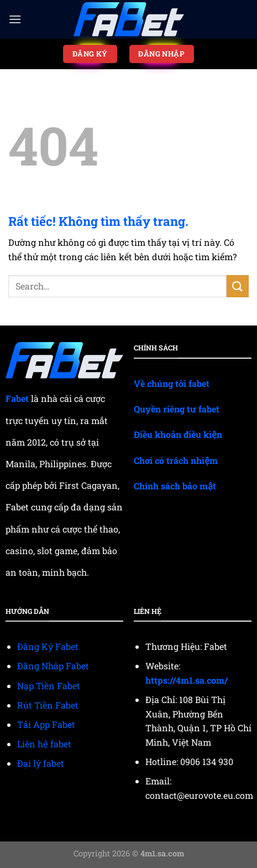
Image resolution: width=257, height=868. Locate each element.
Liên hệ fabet (44, 744)
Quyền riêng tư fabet (177, 409)
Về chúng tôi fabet (172, 383)
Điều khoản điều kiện (178, 434)
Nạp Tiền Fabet (49, 686)
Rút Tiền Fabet (48, 705)
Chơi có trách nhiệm (176, 460)
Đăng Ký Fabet (48, 646)
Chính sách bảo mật (175, 486)
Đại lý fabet (41, 763)
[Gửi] (238, 286)
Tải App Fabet (46, 724)
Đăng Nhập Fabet (53, 666)
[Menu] (15, 19)
